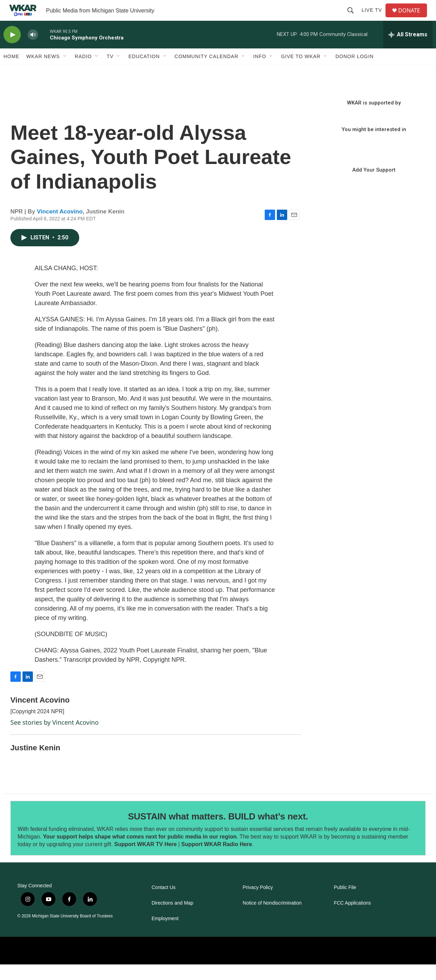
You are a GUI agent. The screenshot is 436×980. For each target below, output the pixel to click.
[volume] (33, 50)
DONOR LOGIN (355, 72)
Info (260, 72)
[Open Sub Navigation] (65, 72)
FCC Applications (352, 919)
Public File (345, 903)
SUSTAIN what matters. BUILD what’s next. (218, 832)
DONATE (413, 18)
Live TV (375, 18)
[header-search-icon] (353, 18)
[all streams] (408, 50)
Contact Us (163, 903)
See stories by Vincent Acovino (54, 738)
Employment (165, 934)
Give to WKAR (301, 72)
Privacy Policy (258, 903)
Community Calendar (207, 72)
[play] (12, 50)
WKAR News (43, 72)
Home (11, 72)
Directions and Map (172, 919)
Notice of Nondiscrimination (272, 919)
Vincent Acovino (60, 227)
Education (144, 72)
